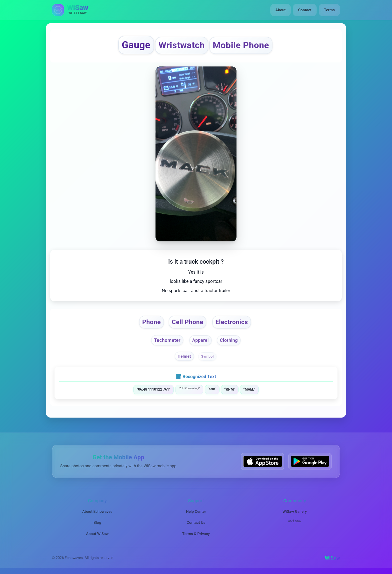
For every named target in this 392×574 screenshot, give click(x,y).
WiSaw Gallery (295, 512)
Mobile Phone (241, 45)
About (281, 10)
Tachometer (167, 340)
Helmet (184, 356)
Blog (97, 523)
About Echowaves (97, 512)
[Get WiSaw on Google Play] (310, 461)
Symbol (207, 356)
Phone (151, 322)
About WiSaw (97, 534)
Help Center (196, 512)
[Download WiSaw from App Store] (262, 461)
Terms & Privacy (196, 534)
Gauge (136, 45)
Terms (329, 10)
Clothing (229, 340)
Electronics (232, 322)
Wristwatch (182, 45)
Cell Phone (187, 322)
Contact (305, 10)
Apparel (200, 340)
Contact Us (196, 523)
